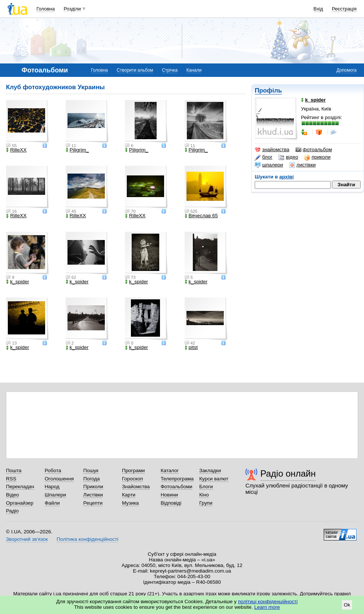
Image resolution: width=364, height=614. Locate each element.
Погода (91, 479)
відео (288, 157)
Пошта (14, 470)
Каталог (170, 470)
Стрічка (170, 70)
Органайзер (20, 503)
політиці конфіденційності (268, 601)
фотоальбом (314, 150)
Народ (52, 487)
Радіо (12, 511)
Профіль (268, 91)
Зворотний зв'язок (27, 539)
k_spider (18, 282)
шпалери (269, 165)
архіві (287, 177)
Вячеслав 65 (201, 216)
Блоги (206, 487)
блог (263, 157)
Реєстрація (344, 9)
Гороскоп (132, 479)
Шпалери (55, 495)
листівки (302, 165)
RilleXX (16, 150)
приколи (317, 157)
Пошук (91, 470)
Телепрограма (177, 479)
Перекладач (20, 487)
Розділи (72, 9)
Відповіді (171, 503)
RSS (11, 479)
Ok (347, 605)
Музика (130, 503)
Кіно (204, 495)
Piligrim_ (77, 150)
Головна (46, 9)
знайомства (272, 150)
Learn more (267, 607)
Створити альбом (135, 70)
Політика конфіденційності (87, 539)
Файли (52, 503)
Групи (206, 503)
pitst (191, 347)
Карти (129, 495)
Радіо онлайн (288, 473)
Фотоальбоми (177, 487)
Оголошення (59, 479)
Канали (194, 70)
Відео (12, 495)
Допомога (346, 70)
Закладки (210, 470)
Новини (170, 495)
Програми (133, 470)
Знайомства (136, 487)
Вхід (318, 9)
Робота (53, 470)
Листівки (93, 495)
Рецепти (93, 503)
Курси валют (214, 479)
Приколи (93, 487)
